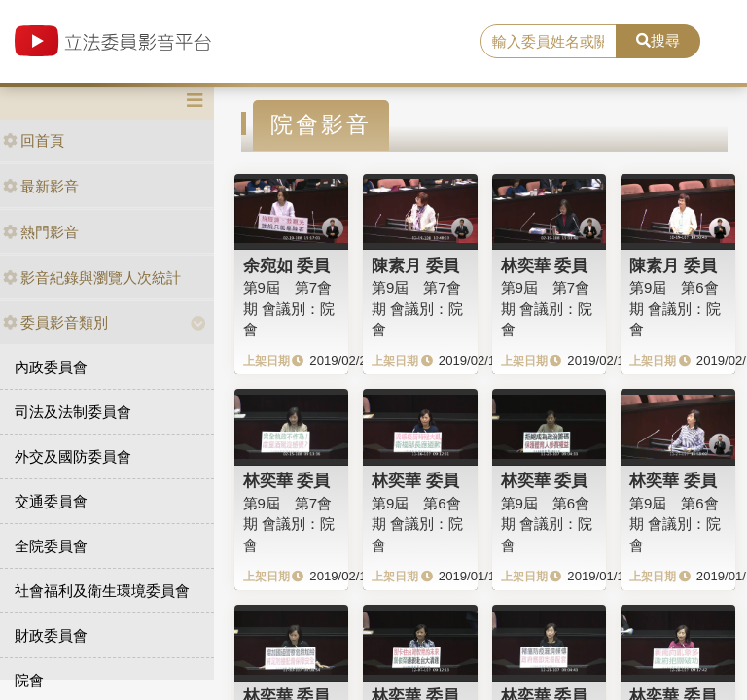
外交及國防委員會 (73, 456)
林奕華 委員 (545, 265)
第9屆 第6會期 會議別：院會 (675, 308)
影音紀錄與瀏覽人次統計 (92, 278)
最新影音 (41, 186)
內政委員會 (51, 367)
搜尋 (658, 40)
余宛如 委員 (287, 265)
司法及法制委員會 (73, 412)
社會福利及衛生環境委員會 (102, 591)
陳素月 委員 (415, 265)
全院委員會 (51, 546)
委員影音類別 (55, 322)
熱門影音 (41, 232)
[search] (549, 42)
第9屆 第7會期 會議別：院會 (289, 308)
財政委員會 (51, 635)
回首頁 (34, 140)
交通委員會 (51, 501)
